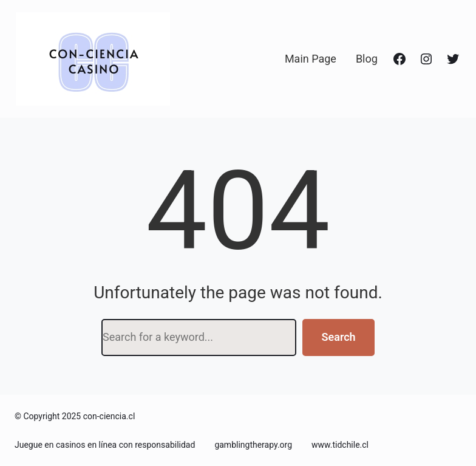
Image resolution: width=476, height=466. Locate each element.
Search (339, 337)
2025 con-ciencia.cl (99, 416)
